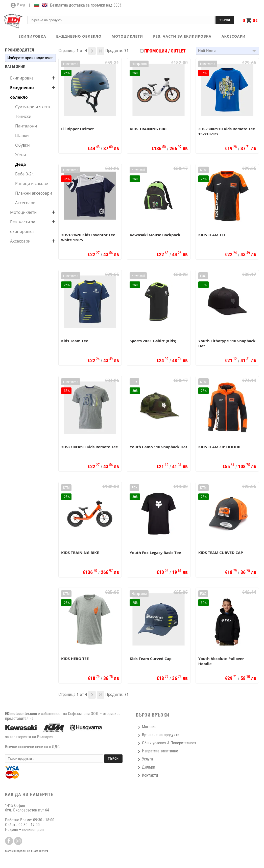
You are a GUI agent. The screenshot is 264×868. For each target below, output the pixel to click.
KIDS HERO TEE (75, 659)
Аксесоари (25, 203)
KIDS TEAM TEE (212, 235)
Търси (225, 20)
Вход (18, 5)
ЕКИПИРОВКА (32, 36)
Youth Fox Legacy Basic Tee (155, 553)
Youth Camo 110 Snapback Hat (158, 447)
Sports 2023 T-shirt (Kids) (153, 341)
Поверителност (183, 743)
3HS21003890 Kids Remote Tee (90, 447)
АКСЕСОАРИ (234, 36)
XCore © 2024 (40, 851)
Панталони (26, 126)
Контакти (147, 775)
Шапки (22, 136)
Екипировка (22, 78)
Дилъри (146, 767)
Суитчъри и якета (32, 107)
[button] (30, 58)
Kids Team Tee (75, 341)
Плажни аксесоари (34, 193)
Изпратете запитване (157, 751)
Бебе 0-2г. (25, 174)
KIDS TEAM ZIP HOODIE (220, 447)
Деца (20, 164)
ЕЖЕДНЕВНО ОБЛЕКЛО (79, 36)
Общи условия (151, 743)
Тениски (23, 116)
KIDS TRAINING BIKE (149, 129)
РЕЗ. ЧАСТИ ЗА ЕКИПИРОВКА (182, 36)
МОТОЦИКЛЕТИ (127, 36)
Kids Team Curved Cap (151, 659)
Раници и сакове (32, 183)
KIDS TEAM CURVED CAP (221, 553)
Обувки (22, 145)
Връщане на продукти (158, 735)
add (53, 78)
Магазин (146, 727)
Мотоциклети (23, 212)
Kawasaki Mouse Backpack (155, 235)
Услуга (145, 759)
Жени (21, 155)
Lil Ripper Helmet (78, 129)
